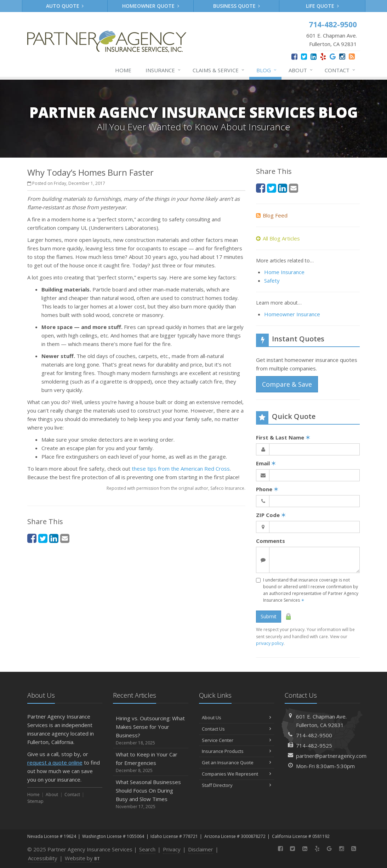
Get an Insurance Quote (237, 762)
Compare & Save (287, 384)
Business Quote (237, 6)
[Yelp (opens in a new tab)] (323, 56)
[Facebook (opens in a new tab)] (294, 56)
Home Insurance (284, 272)
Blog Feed (272, 215)
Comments (271, 541)
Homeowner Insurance (292, 314)
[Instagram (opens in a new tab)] (342, 56)
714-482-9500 (314, 735)
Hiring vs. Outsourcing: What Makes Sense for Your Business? (151, 730)
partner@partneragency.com (331, 756)
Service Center (237, 740)
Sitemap (35, 801)
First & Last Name (283, 437)
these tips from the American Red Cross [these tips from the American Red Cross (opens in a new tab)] (181, 469)
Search (147, 849)
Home (123, 70)
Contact (340, 70)
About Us (237, 717)
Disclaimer (201, 849)
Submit (269, 616)
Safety (272, 280)
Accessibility (43, 858)
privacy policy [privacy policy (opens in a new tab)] (270, 643)
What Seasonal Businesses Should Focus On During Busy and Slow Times (151, 794)
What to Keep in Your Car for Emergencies (151, 762)
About (301, 70)
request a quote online (55, 762)
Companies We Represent (237, 774)
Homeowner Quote (151, 6)
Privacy (172, 849)
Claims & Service (219, 70)
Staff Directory (237, 785)
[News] (352, 56)
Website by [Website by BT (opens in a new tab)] (82, 858)
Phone (267, 489)
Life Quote (322, 6)
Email (266, 463)
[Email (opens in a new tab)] (65, 538)
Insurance (163, 70)
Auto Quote (65, 6)
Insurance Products (237, 751)
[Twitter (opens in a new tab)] (304, 56)
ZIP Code (271, 515)
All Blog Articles (278, 238)
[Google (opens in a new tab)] (333, 56)
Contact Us (237, 729)
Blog (267, 70)
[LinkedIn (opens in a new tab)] (314, 56)
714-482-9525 (314, 745)
